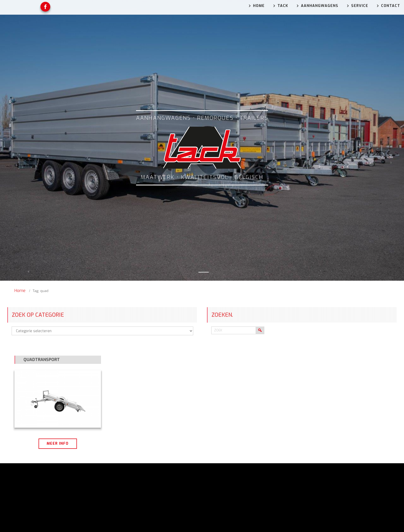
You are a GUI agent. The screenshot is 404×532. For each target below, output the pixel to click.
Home (20, 291)
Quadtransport (42, 360)
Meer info (58, 444)
